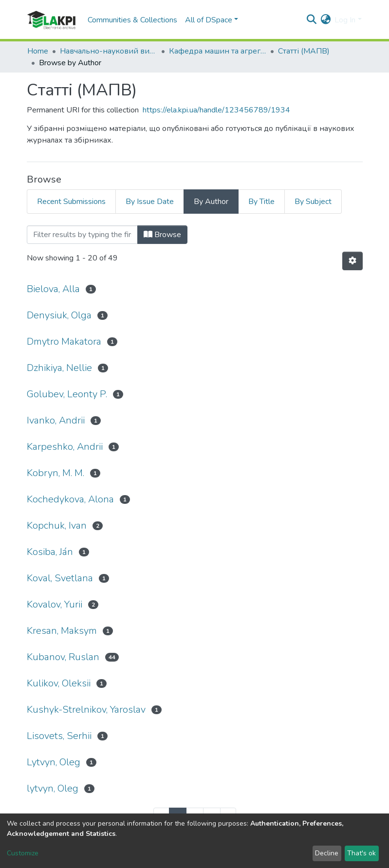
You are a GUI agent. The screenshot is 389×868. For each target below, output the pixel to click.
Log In (345, 20)
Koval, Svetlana (60, 578)
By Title (261, 202)
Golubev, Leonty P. (67, 394)
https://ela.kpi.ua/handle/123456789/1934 (216, 110)
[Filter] (82, 235)
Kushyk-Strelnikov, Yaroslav (86, 710)
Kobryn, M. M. (56, 473)
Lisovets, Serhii (59, 736)
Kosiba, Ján (50, 552)
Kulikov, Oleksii (59, 683)
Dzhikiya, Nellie (59, 368)
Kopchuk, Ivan (57, 526)
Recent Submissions (71, 202)
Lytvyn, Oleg (54, 762)
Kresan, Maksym (62, 631)
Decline (327, 853)
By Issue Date (150, 202)
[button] (325, 20)
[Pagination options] (352, 261)
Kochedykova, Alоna (70, 499)
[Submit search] (311, 20)
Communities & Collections (132, 20)
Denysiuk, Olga (59, 315)
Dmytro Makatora (64, 342)
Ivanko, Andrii (56, 420)
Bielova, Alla (53, 289)
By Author (211, 202)
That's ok (361, 853)
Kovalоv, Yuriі (55, 604)
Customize (23, 853)
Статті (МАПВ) (304, 51)
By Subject (313, 202)
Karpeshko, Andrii (65, 447)
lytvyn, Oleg (53, 788)
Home (38, 51)
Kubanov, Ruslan (63, 657)
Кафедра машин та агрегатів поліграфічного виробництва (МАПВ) (218, 51)
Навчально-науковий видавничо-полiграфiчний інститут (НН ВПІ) (109, 51)
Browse (162, 235)
